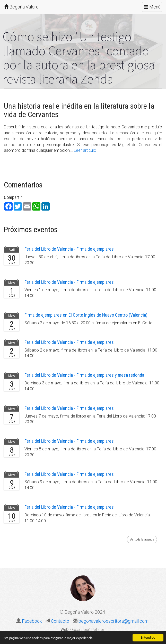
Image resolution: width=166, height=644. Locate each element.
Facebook (32, 621)
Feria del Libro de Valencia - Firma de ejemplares (69, 249)
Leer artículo (85, 150)
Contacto (60, 621)
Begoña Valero (21, 7)
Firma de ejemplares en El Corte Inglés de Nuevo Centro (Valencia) (86, 315)
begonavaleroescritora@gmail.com (113, 621)
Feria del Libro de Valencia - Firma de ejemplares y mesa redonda (84, 375)
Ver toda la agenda (142, 539)
